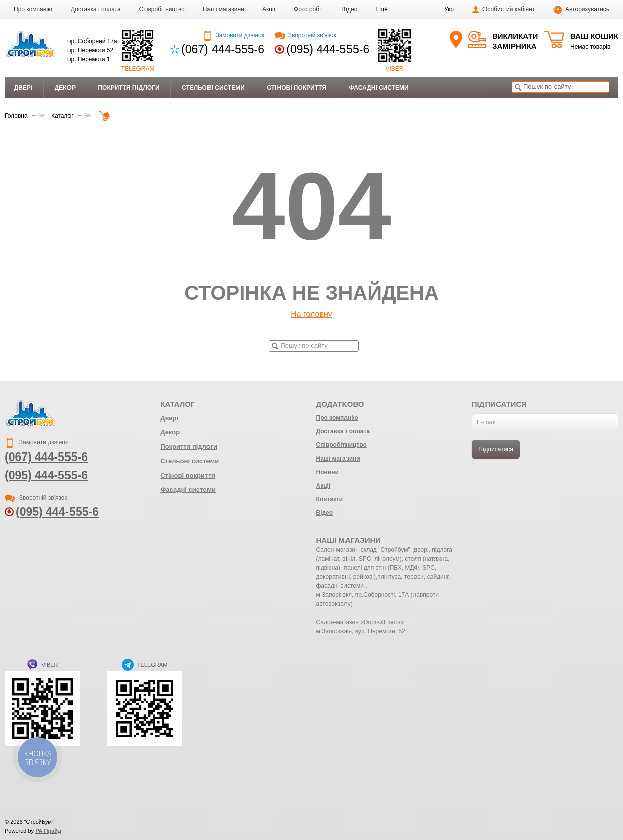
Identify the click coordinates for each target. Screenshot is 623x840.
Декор (65, 88)
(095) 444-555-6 (328, 49)
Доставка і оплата (96, 9)
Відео (349, 9)
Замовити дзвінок (233, 35)
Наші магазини (224, 9)
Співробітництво (162, 9)
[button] (382, 9)
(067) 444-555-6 (223, 49)
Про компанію (33, 9)
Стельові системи (213, 88)
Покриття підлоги (128, 88)
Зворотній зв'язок (305, 35)
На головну (311, 314)
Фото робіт (308, 9)
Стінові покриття (296, 88)
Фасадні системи (378, 88)
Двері (23, 88)
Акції (269, 9)
